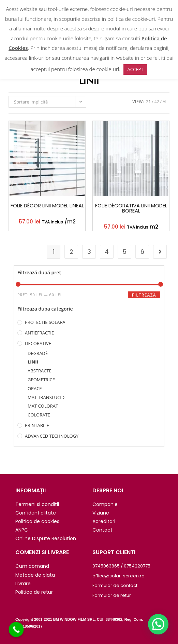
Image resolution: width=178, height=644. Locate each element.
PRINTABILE (37, 425)
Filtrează (144, 295)
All (166, 102)
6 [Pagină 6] (142, 252)
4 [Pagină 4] (107, 252)
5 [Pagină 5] (124, 252)
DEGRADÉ (38, 353)
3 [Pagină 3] (89, 252)
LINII (33, 362)
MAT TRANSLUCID (46, 397)
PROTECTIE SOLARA (45, 322)
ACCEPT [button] (136, 69)
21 (149, 102)
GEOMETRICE (41, 380)
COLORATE (39, 415)
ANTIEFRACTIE (39, 333)
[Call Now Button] (16, 630)
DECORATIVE (38, 343)
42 (157, 102)
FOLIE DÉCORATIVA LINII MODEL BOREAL (131, 208)
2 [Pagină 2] (71, 252)
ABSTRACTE (40, 371)
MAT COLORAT (43, 406)
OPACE (35, 388)
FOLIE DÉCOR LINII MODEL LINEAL (47, 205)
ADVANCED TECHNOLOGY (52, 436)
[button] (158, 624)
